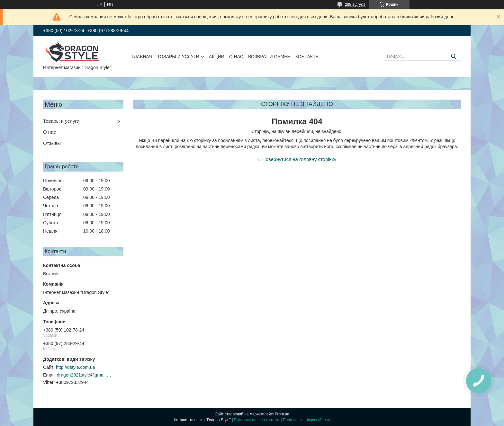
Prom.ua (282, 414)
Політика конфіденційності (307, 420)
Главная (142, 57)
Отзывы (52, 143)
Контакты (308, 57)
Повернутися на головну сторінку (299, 159)
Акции (217, 57)
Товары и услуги (178, 57)
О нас (236, 57)
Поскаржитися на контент (257, 420)
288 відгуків (355, 4)
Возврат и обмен (269, 57)
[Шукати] (454, 56)
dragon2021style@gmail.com (84, 375)
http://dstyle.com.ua (75, 367)
